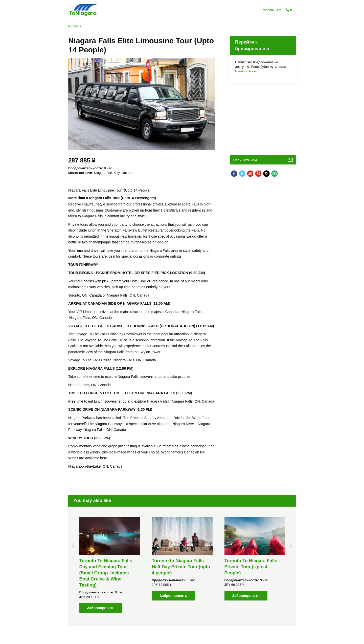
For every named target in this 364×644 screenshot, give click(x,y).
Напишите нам (246, 71)
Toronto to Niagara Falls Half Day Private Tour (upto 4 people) (181, 567)
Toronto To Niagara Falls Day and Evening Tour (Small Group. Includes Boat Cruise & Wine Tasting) (106, 573)
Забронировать (101, 608)
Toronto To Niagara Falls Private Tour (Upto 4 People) (251, 567)
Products (75, 26)
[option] (110, 565)
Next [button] (290, 546)
